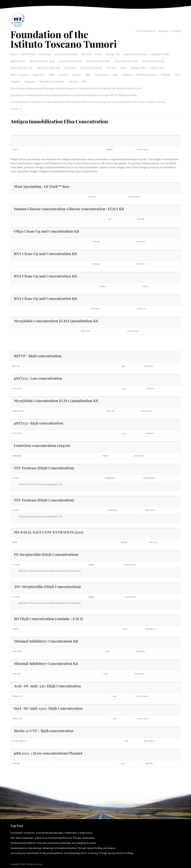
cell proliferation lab (71, 61)
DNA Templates (19, 75)
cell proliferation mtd (98, 61)
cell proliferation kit (21, 68)
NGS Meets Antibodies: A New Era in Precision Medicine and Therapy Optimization (53, 838)
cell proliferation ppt (153, 61)
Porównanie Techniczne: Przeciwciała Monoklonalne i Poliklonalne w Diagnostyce (51, 833)
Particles (166, 75)
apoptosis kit (18, 61)
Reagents (30, 82)
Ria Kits (73, 82)
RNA (84, 82)
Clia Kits (63, 75)
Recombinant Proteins (52, 82)
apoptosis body (160, 54)
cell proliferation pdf (126, 61)
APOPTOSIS (28, 54)
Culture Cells (157, 68)
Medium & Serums (146, 75)
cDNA (51, 75)
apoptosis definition (136, 54)
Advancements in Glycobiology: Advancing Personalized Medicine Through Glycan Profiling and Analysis (63, 848)
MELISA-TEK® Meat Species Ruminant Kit (50, 139)
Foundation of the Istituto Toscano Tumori (64, 39)
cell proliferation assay (42, 61)
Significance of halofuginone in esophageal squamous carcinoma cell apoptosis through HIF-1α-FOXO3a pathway (74, 95)
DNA (88, 75)
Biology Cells (113, 54)
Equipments (102, 75)
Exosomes (45, 54)
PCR (177, 75)
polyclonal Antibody (66, 54)
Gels (115, 75)
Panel (98, 54)
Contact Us (17, 109)
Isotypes (127, 75)
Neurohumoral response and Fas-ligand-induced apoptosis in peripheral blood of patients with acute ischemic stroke (76, 88)
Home (14, 54)
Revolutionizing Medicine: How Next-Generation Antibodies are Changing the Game (53, 843)
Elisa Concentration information (28, 341)
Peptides (15, 82)
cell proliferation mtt (48, 68)
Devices (77, 75)
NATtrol (86, 54)
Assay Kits (38, 75)
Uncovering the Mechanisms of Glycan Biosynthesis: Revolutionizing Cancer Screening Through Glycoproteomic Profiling (72, 853)
